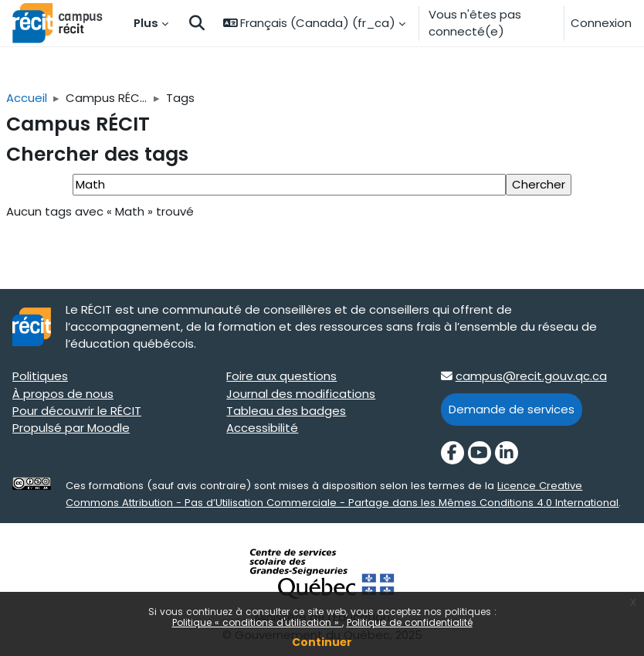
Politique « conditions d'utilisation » (257, 622)
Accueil (27, 98)
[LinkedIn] (507, 453)
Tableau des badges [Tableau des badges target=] (286, 411)
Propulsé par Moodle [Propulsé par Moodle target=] (71, 428)
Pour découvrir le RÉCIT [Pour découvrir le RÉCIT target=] (77, 411)
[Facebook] (452, 453)
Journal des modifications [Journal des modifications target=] (301, 394)
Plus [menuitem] (146, 23)
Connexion (601, 23)
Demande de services (512, 409)
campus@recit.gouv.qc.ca (531, 376)
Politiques (40, 376)
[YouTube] (480, 453)
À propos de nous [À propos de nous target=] (63, 394)
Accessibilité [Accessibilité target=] (262, 428)
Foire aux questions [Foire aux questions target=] (281, 376)
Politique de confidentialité (410, 622)
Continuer (322, 642)
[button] (197, 23)
